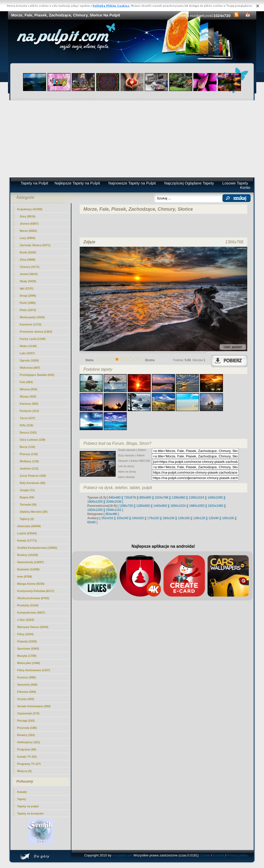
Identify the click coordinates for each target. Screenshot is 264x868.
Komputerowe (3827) (31, 613)
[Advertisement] (132, 139)
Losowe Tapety (235, 183)
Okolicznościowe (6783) (33, 598)
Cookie (205, 855)
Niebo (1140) (28, 346)
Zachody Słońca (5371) (35, 245)
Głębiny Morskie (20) (34, 512)
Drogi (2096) (28, 296)
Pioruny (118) (29, 454)
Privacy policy (237, 855)
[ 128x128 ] (199, 518)
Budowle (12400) (28, 569)
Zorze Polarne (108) (33, 476)
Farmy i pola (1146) (33, 339)
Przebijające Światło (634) (37, 375)
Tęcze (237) (27, 418)
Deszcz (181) (28, 432)
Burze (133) (27, 447)
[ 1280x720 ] (126, 506)
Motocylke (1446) (29, 663)
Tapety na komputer (31, 813)
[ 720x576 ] (130, 498)
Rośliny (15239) (28, 555)
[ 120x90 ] (214, 518)
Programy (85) (27, 749)
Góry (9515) (28, 216)
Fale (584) (26, 382)
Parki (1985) (28, 303)
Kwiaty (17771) (27, 541)
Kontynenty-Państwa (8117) (36, 591)
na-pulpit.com (122, 855)
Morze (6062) (28, 231)
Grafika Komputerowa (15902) (37, 548)
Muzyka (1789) (27, 656)
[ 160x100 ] (168, 518)
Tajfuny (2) (27, 519)
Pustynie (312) (30, 411)
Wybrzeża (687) (30, 368)
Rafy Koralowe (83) (33, 483)
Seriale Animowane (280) (34, 706)
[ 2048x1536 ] (114, 502)
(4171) (30, 267)
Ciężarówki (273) (28, 713)
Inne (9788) (25, 577)
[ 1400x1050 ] (215, 498)
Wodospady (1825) (32, 317)
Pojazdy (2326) (27, 641)
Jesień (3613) (29, 274)
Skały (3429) (28, 281)
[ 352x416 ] (107, 518)
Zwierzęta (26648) (29, 526)
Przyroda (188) (27, 728)
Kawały (22, 792)
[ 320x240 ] (122, 518)
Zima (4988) (28, 260)
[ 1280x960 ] (178, 498)
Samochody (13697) (31, 562)
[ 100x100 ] (228, 518)
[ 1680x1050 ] (197, 506)
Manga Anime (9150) (31, 584)
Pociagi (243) (26, 721)
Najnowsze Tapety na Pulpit (132, 183)
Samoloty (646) (27, 685)
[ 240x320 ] (138, 518)
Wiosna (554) (29, 389)
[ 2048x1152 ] (114, 510)
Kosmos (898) (27, 677)
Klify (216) (27, 425)
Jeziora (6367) (29, 224)
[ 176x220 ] (153, 518)
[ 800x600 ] (145, 498)
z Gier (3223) (26, 620)
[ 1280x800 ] (143, 506)
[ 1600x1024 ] (178, 506)
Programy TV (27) (29, 764)
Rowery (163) (26, 735)
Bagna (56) (27, 497)
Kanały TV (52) (27, 757)
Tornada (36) (28, 504)
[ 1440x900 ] (160, 506)
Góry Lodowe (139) (33, 440)
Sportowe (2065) (28, 649)
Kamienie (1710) (31, 324)
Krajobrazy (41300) (30, 209)
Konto (245, 187)
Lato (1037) (27, 353)
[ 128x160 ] (184, 518)
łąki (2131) (27, 288)
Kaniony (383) (29, 404)
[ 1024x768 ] (161, 498)
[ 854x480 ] (112, 514)
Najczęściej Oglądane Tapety (189, 183)
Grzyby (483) (26, 699)
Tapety (22, 799)
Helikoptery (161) (29, 742)
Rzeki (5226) (28, 252)
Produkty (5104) (28, 605)
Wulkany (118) (29, 461)
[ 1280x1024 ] (196, 498)
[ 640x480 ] (115, 498)
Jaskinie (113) (29, 468)
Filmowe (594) (27, 692)
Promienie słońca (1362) (36, 332)
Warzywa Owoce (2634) (33, 627)
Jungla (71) (27, 490)
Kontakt (219, 855)
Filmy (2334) (26, 634)
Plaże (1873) (28, 310)
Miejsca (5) (24, 771)
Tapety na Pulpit (34, 183)
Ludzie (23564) (27, 533)
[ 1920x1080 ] (216, 506)
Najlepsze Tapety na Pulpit (77, 183)
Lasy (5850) (28, 238)
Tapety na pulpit (28, 806)
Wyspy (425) (28, 396)
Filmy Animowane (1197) (34, 670)
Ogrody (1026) (29, 360)
